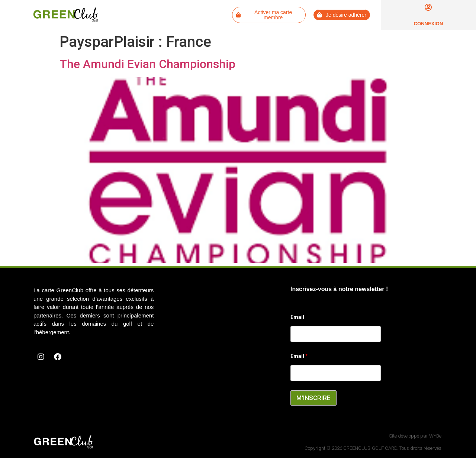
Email (297, 317)
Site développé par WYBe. (416, 436)
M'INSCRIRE (313, 398)
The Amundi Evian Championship (147, 64)
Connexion (429, 24)
